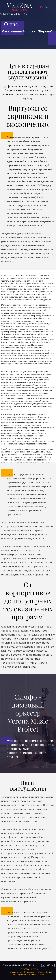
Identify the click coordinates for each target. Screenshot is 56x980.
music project (19, 10)
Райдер (40, 972)
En (46, 7)
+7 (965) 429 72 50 (10, 14)
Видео (49, 972)
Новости (44, 975)
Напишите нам (15, 972)
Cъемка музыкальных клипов (24, 975)
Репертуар (29, 972)
